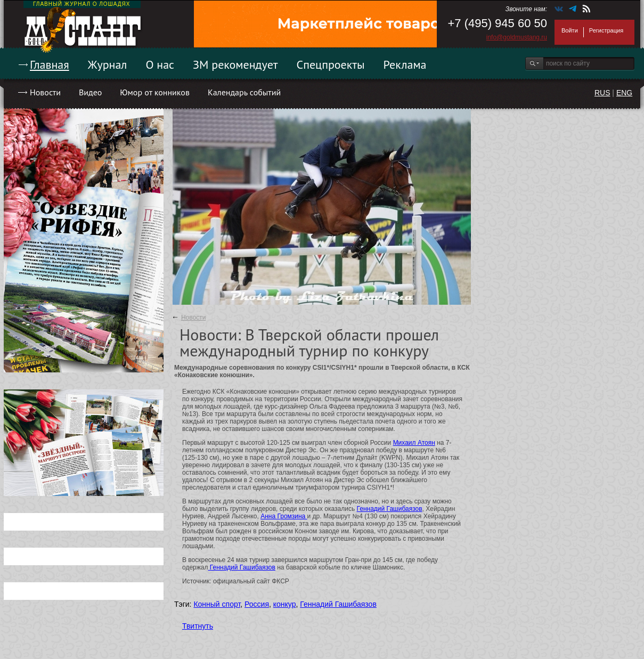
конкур (285, 604)
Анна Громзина (284, 516)
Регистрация (606, 30)
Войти (570, 30)
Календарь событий (244, 92)
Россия (257, 604)
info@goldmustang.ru (517, 37)
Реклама (405, 64)
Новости (45, 92)
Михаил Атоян (414, 443)
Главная (50, 64)
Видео (90, 92)
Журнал (108, 64)
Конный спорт (217, 604)
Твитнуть (198, 626)
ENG (624, 93)
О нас (160, 64)
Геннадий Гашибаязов (390, 509)
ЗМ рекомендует (235, 64)
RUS (602, 93)
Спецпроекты (331, 64)
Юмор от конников (155, 92)
